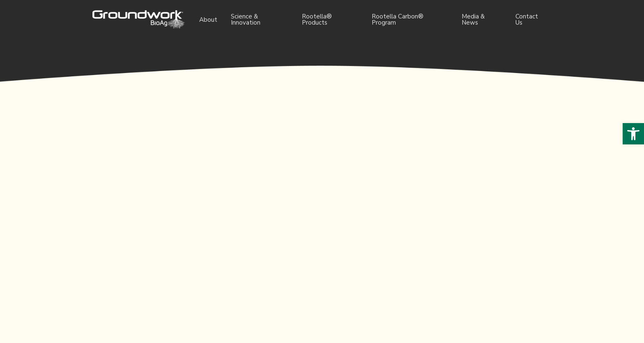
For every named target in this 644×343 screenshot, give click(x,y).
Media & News (473, 19)
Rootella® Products (317, 19)
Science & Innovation (246, 19)
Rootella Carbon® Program (398, 19)
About (208, 20)
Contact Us (527, 19)
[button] (633, 134)
